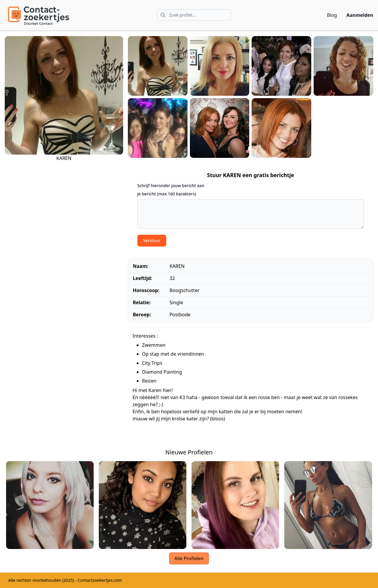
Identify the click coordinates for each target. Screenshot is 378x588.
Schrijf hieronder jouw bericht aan (171, 186)
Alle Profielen (189, 558)
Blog (332, 15)
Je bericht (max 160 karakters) (167, 194)
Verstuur (152, 240)
